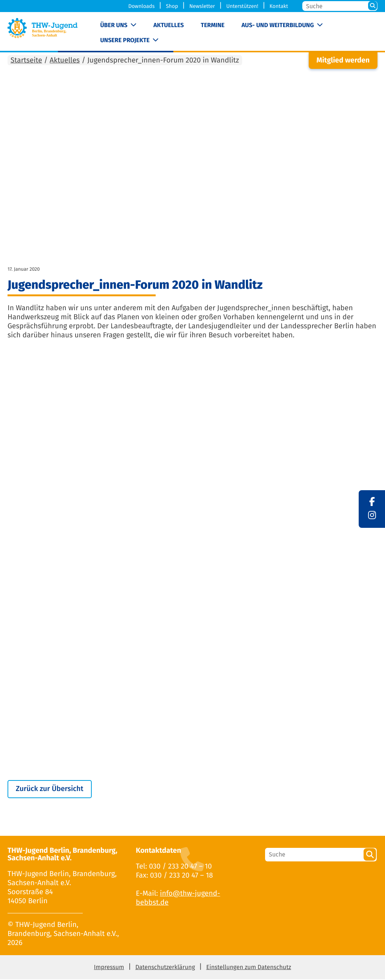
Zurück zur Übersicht (50, 789)
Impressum (109, 968)
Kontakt (279, 6)
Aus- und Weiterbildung (277, 25)
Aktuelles (169, 25)
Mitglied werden (343, 61)
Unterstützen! (242, 6)
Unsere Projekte (125, 40)
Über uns (114, 25)
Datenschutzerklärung (165, 968)
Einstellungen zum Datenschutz (249, 968)
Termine (213, 25)
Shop (172, 6)
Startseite (26, 61)
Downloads (141, 6)
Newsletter (202, 6)
